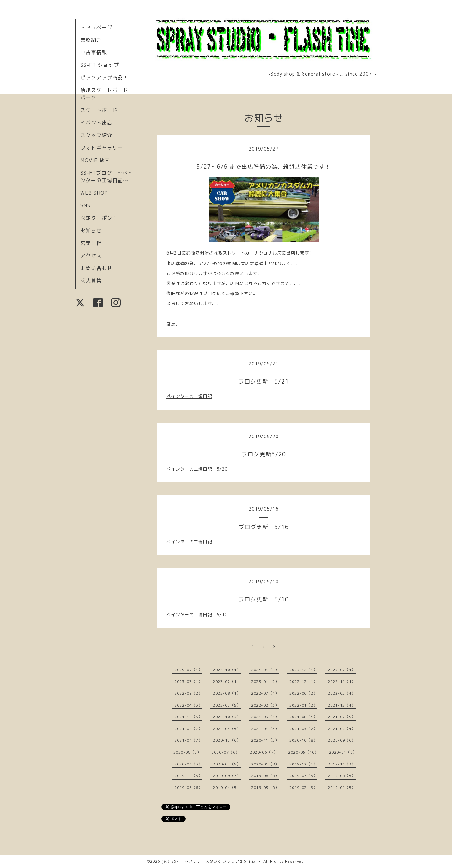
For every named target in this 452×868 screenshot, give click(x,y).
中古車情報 (94, 52)
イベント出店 (96, 123)
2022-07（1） (265, 693)
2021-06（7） (188, 729)
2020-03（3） (188, 764)
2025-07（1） (188, 670)
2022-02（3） (265, 705)
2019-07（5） (303, 776)
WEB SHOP (94, 193)
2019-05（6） (188, 788)
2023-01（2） (265, 682)
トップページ (96, 27)
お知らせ (91, 230)
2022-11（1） (342, 682)
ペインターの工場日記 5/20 (197, 469)
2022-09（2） (188, 693)
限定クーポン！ (99, 218)
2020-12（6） (227, 740)
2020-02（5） (227, 764)
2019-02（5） (303, 788)
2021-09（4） (265, 717)
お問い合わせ (96, 268)
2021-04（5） (265, 729)
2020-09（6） (342, 740)
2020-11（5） (265, 740)
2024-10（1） (227, 670)
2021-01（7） (188, 740)
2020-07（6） (226, 752)
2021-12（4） (342, 705)
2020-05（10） (303, 752)
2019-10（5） (188, 776)
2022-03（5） (227, 705)
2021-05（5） (227, 729)
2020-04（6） (343, 752)
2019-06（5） (342, 776)
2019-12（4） (303, 764)
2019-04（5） (227, 788)
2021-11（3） (188, 717)
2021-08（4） (303, 717)
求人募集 (91, 281)
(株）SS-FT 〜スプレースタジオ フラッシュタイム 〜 (211, 861)
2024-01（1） (265, 670)
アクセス (91, 256)
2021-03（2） (303, 729)
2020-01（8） (265, 764)
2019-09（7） (227, 776)
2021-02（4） (342, 729)
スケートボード (99, 110)
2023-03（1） (188, 682)
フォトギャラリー (102, 148)
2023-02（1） (227, 682)
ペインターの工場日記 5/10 (197, 614)
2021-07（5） (342, 717)
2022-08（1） (227, 693)
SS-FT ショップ (100, 65)
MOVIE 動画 (95, 160)
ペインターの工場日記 (189, 396)
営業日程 (91, 243)
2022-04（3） (188, 705)
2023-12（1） (303, 670)
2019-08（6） (265, 776)
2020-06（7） (264, 752)
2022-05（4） (342, 693)
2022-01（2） (303, 705)
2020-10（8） (303, 740)
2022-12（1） (303, 682)
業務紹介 (91, 40)
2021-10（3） (227, 717)
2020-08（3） (187, 752)
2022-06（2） (303, 693)
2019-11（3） (342, 764)
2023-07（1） (342, 670)
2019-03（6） (265, 788)
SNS (85, 205)
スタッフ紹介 (96, 135)
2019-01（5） (342, 788)
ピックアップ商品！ (104, 77)
